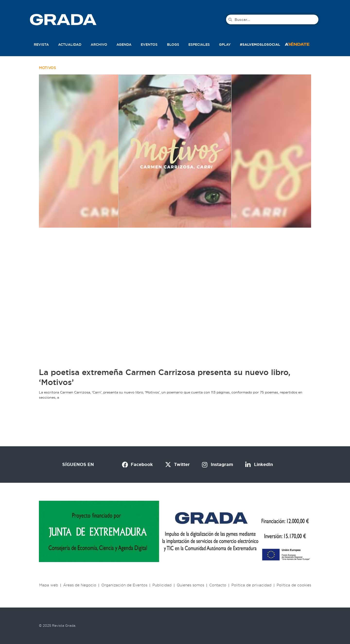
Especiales (199, 45)
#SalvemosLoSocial (260, 45)
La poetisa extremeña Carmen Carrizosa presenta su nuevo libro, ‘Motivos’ (165, 377)
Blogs (173, 45)
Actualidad (70, 45)
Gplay (225, 45)
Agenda (124, 45)
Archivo (99, 45)
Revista (41, 45)
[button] (302, 44)
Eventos (149, 45)
